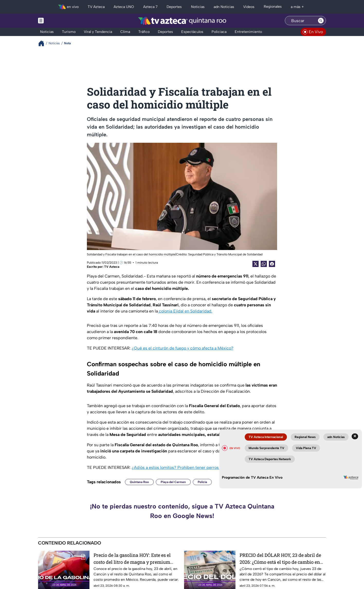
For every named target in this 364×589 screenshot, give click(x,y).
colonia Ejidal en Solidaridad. (185, 311)
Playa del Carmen (173, 482)
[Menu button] (59, 21)
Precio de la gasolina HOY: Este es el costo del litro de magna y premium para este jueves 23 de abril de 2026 (132, 559)
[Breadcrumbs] (43, 43)
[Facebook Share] (272, 264)
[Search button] (321, 21)
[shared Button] (264, 264)
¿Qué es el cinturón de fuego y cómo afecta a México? (183, 348)
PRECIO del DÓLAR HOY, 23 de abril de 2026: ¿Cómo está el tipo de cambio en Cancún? (280, 559)
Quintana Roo (139, 482)
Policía (202, 482)
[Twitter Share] (256, 264)
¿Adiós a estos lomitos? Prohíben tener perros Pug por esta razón (193, 467)
